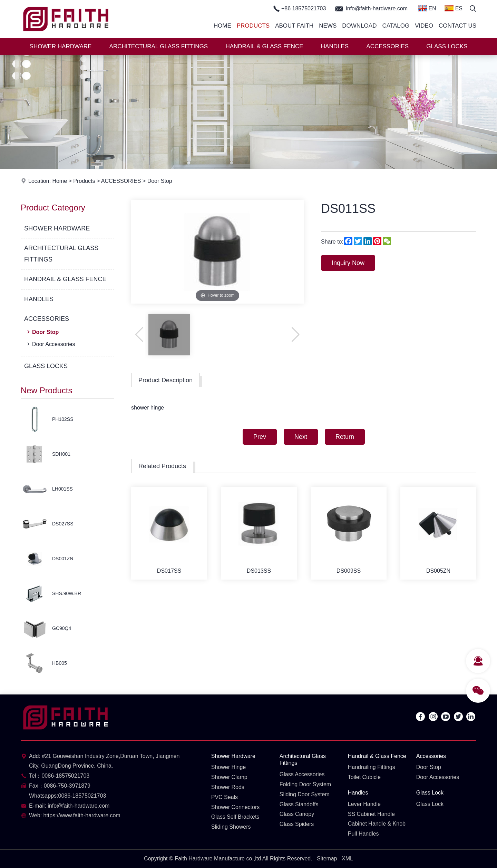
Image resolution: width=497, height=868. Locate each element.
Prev (260, 437)
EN (427, 8)
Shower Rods (228, 787)
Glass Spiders (297, 824)
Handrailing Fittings (372, 767)
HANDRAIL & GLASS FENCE (264, 46)
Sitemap (327, 859)
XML (347, 859)
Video (424, 26)
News (328, 26)
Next (301, 437)
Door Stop (160, 181)
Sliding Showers (231, 827)
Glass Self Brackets (235, 817)
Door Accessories (50, 344)
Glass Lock (430, 793)
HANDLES (335, 46)
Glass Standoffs (299, 804)
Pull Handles (363, 834)
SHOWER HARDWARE (61, 46)
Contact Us (457, 26)
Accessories (431, 756)
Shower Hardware (233, 756)
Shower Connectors (236, 807)
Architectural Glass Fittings (303, 760)
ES (454, 8)
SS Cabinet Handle (371, 814)
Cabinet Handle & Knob (377, 824)
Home (222, 26)
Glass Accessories (302, 774)
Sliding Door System (305, 794)
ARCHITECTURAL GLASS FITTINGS (159, 46)
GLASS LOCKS (447, 46)
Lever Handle (364, 804)
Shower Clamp (229, 777)
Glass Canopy (297, 814)
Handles (358, 793)
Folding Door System (305, 784)
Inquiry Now (348, 263)
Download (359, 26)
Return (345, 437)
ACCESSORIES (387, 46)
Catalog (396, 26)
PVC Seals (225, 797)
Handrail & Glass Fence (377, 756)
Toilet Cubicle (364, 777)
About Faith (294, 26)
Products (253, 26)
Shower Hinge (229, 767)
